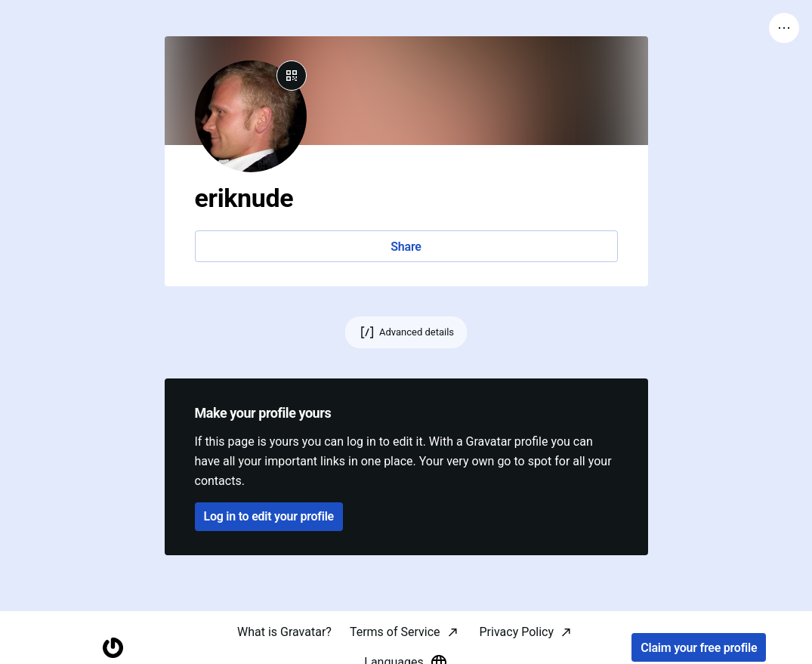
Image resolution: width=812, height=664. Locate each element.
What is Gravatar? (284, 632)
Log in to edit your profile (269, 516)
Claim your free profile (699, 648)
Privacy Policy (517, 632)
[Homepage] (113, 648)
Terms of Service (395, 632)
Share (406, 247)
